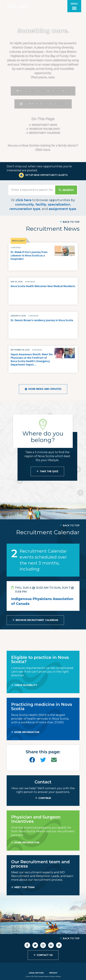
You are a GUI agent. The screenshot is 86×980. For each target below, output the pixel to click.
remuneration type (25, 209)
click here (24, 200)
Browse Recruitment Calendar (37, 620)
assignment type (62, 209)
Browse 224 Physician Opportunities (45, 91)
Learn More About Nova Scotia (45, 104)
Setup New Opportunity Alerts (46, 175)
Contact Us (45, 955)
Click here (43, 150)
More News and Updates (45, 389)
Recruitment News (45, 125)
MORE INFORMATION (27, 732)
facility (41, 204)
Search (68, 190)
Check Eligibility (26, 685)
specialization (59, 204)
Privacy (53, 973)
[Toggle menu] (74, 6)
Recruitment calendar (45, 133)
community (25, 204)
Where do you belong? (45, 129)
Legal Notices (36, 973)
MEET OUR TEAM (25, 887)
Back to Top (71, 222)
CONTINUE (45, 798)
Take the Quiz (49, 471)
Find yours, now (43, 77)
